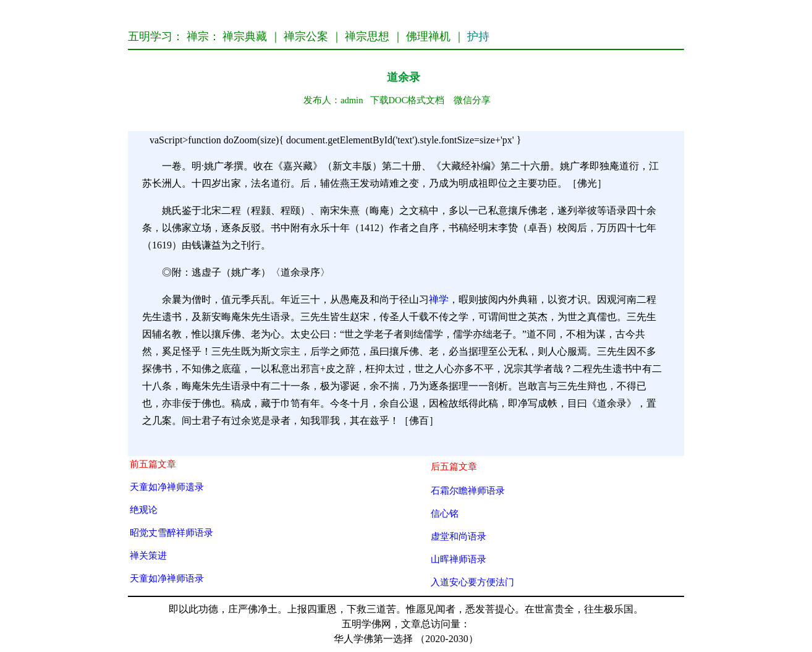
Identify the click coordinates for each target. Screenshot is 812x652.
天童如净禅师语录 (167, 578)
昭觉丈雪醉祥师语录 (171, 532)
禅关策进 (148, 555)
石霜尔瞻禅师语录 (468, 490)
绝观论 (144, 510)
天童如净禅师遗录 (167, 487)
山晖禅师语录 (459, 559)
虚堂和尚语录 (459, 536)
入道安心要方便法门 (472, 582)
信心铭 (445, 513)
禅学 (439, 299)
